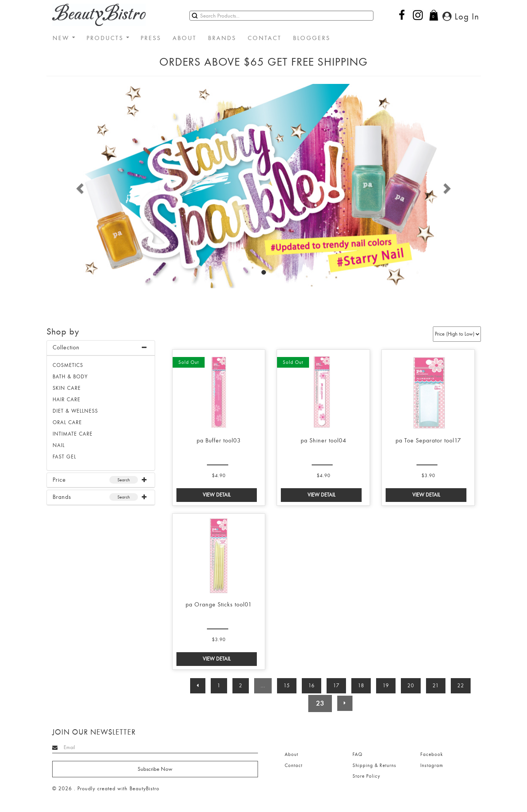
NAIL (59, 445)
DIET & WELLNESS (75, 411)
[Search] (281, 16)
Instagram (432, 765)
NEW (64, 38)
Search (124, 480)
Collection (66, 347)
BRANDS (222, 38)
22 (461, 686)
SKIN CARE (67, 388)
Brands (62, 497)
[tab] (101, 348)
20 (411, 686)
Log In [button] (461, 16)
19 (386, 686)
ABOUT (185, 38)
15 (287, 686)
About (292, 754)
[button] (79, 186)
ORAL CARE (67, 422)
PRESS (151, 38)
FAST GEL (64, 457)
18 (361, 686)
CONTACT (265, 38)
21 (436, 686)
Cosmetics (68, 365)
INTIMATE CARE (73, 434)
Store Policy (366, 776)
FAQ (357, 754)
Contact (294, 765)
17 (336, 686)
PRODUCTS (108, 38)
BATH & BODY (70, 377)
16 (312, 686)
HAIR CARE (66, 400)
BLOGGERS (312, 38)
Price (59, 480)
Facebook (432, 754)
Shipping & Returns (374, 765)
